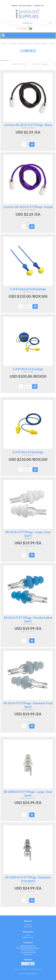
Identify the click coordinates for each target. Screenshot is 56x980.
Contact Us (39, 6)
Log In (28, 935)
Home (4, 43)
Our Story (28, 924)
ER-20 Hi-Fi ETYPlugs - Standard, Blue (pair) (28, 619)
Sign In (14, 6)
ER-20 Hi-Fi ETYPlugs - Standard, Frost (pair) (28, 705)
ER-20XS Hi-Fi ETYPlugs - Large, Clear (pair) (28, 794)
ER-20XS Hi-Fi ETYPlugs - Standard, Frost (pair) (28, 879)
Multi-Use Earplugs (41, 43)
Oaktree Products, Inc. (31, 974)
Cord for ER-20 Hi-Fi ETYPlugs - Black (28, 125)
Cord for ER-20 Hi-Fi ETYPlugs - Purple (28, 207)
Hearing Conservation (25, 43)
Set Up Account (25, 6)
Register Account (28, 937)
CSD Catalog (12, 43)
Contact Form (28, 954)
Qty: (28, 140)
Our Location (28, 927)
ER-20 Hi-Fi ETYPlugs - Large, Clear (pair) (28, 534)
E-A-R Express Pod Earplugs (28, 289)
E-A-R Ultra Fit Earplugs (28, 369)
